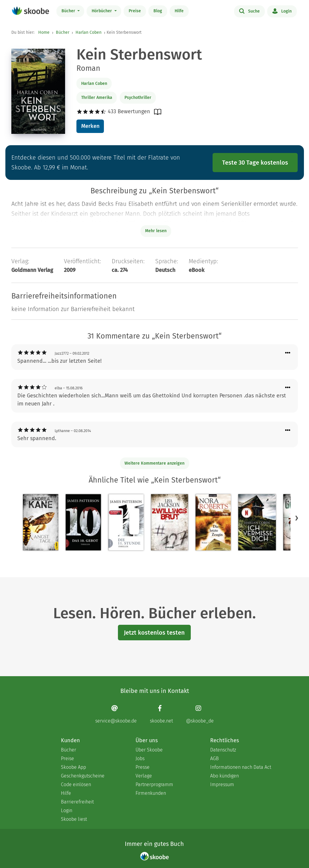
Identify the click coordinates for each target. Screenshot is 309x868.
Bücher (69, 11)
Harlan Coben (89, 32)
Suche (249, 11)
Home (44, 32)
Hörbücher (102, 11)
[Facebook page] (161, 714)
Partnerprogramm (154, 784)
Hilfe (179, 11)
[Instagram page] (200, 714)
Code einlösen (76, 784)
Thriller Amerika (97, 98)
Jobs (140, 758)
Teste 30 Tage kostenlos (255, 163)
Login (282, 11)
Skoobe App (73, 767)
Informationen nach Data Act (241, 767)
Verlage (144, 776)
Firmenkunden (151, 793)
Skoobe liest (74, 819)
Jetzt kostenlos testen (154, 633)
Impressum (222, 784)
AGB (215, 758)
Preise (135, 11)
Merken (90, 126)
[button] (297, 518)
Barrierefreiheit (77, 802)
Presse (143, 767)
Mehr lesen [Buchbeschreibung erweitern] (156, 231)
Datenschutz (223, 750)
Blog (158, 11)
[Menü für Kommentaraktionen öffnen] (288, 353)
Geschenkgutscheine (83, 776)
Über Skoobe (149, 750)
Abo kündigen (225, 776)
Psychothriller (138, 98)
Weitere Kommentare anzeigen (154, 463)
